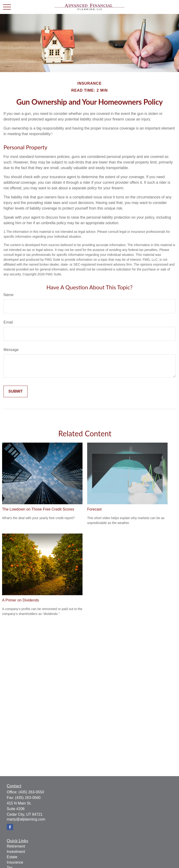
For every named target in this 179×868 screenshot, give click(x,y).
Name (9, 295)
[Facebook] (10, 827)
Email (8, 322)
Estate (12, 857)
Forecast (94, 509)
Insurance (15, 862)
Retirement (16, 846)
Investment (16, 852)
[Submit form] (15, 391)
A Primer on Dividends (21, 600)
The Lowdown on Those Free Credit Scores (38, 509)
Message (11, 350)
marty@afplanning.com (26, 819)
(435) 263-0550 (31, 792)
